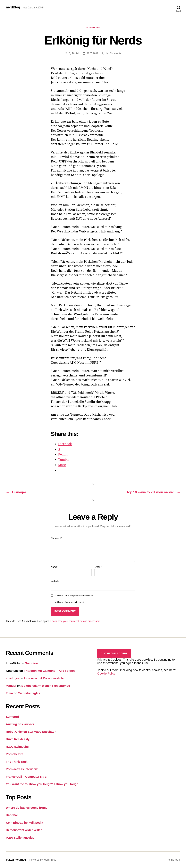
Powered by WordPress (43, 860)
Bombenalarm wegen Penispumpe (46, 686)
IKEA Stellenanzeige (20, 838)
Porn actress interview (22, 769)
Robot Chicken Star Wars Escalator (31, 732)
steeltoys (12, 678)
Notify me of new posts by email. (70, 602)
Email (98, 567)
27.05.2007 (92, 53)
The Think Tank (17, 762)
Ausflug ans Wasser (20, 724)
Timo (9, 693)
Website (55, 581)
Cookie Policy (106, 673)
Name (55, 567)
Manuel (11, 686)
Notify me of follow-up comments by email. (74, 595)
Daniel (75, 53)
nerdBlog (13, 7)
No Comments (114, 53)
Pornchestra (15, 754)
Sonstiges (93, 27)
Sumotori (32, 663)
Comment (57, 538)
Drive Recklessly (18, 739)
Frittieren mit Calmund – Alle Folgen (49, 671)
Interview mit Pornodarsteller (44, 678)
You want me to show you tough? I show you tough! (43, 784)
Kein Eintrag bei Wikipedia (24, 823)
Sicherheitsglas (29, 693)
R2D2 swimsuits (17, 747)
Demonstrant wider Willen (24, 830)
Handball (12, 815)
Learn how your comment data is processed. (75, 621)
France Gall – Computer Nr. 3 (26, 777)
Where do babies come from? (27, 808)
